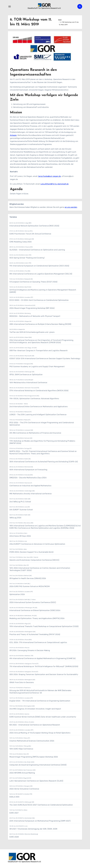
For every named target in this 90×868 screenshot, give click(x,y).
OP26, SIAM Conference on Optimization (26, 375)
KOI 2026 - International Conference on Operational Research (35, 725)
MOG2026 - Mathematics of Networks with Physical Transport (35, 316)
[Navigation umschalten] (10, 7)
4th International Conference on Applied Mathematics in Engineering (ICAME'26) (42, 658)
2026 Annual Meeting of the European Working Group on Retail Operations (40, 733)
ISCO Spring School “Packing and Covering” (27, 258)
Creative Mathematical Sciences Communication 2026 (32, 741)
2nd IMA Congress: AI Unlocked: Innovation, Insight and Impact (35, 709)
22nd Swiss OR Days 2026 (20, 536)
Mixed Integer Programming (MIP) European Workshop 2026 (34, 757)
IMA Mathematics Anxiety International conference (31, 494)
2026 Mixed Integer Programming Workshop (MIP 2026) (32, 308)
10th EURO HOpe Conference (21, 749)
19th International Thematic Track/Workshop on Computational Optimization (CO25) (44, 626)
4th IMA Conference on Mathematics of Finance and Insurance (35, 433)
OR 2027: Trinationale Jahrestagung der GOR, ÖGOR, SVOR (33, 829)
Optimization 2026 (17, 594)
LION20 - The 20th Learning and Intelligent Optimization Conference (38, 415)
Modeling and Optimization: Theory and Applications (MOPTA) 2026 (37, 618)
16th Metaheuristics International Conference (28, 383)
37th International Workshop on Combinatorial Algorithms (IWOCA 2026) (39, 391)
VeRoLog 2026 (15, 518)
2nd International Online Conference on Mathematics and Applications (39, 407)
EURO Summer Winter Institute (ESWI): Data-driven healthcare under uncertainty (43, 717)
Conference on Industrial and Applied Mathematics (30, 486)
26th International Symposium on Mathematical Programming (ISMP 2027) (40, 821)
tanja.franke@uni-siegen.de (49, 176)
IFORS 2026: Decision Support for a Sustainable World (31, 552)
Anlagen (13, 135)
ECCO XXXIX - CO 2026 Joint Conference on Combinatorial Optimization (39, 300)
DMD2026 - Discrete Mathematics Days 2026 (28, 478)
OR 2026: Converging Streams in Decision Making (30, 650)
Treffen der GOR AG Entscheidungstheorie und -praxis (32, 332)
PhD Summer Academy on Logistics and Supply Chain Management (37, 367)
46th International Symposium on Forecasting (28, 470)
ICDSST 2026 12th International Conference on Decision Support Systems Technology (45, 359)
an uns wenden (71, 207)
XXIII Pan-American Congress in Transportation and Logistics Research (39, 351)
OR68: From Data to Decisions (22, 682)
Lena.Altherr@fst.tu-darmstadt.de (55, 184)
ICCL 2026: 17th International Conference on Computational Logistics (38, 642)
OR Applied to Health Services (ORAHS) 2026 (28, 578)
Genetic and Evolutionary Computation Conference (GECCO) (34, 560)
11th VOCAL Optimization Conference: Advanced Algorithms (34, 399)
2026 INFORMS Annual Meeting (22, 773)
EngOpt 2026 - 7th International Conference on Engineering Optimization (40, 701)
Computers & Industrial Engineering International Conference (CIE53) (38, 765)
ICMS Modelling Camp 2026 (21, 242)
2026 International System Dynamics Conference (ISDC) (33, 602)
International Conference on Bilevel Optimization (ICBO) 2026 (35, 610)
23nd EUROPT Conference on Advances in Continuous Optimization (37, 544)
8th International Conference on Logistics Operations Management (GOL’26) (41, 274)
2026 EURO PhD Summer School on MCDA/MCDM (30, 586)
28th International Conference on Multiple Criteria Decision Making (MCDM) (40, 324)
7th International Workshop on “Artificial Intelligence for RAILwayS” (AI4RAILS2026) (44, 666)
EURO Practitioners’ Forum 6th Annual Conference (30, 234)
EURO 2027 (14, 813)
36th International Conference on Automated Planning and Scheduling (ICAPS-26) (44, 462)
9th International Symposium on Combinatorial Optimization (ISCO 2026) (39, 266)
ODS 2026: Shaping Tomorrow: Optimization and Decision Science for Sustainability (44, 674)
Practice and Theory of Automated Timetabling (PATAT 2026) (35, 634)
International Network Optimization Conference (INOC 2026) (34, 226)
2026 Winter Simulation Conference (24, 789)
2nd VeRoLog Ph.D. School (20, 502)
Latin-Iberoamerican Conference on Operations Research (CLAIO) (36, 781)
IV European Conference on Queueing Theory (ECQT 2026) (33, 282)
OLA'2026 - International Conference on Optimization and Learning (37, 250)
